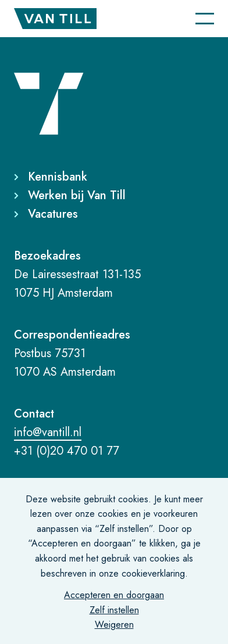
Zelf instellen (114, 610)
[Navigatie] (205, 19)
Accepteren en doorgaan (114, 595)
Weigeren (114, 625)
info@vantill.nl (48, 432)
